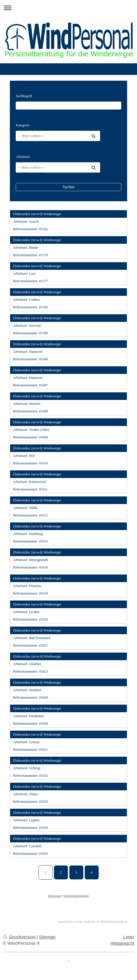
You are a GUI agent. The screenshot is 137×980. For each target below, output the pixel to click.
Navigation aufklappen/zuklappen (68, 8)
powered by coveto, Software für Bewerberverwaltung (93, 922)
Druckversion (20, 937)
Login (129, 937)
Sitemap (47, 937)
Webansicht (122, 943)
